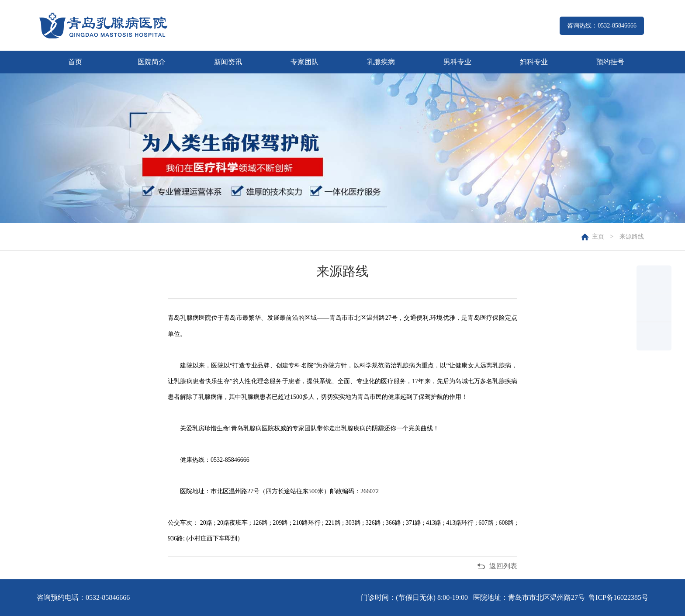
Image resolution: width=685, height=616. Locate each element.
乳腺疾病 (381, 62)
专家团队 (304, 62)
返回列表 (503, 566)
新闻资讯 (228, 62)
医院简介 (152, 62)
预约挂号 (610, 62)
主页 (598, 237)
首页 (75, 62)
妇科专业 (534, 62)
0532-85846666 (108, 597)
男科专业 (457, 62)
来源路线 (632, 237)
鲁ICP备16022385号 (618, 597)
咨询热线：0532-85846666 (602, 26)
